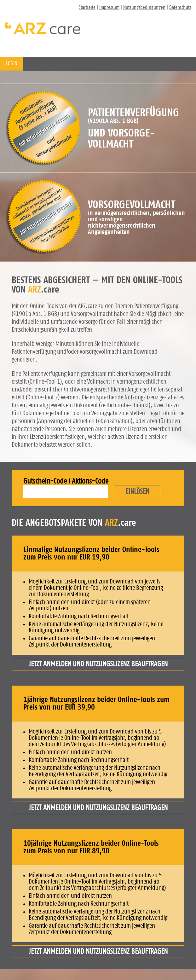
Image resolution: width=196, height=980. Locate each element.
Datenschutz (180, 7)
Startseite (87, 7)
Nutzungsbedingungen (144, 7)
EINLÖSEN (137, 492)
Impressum (109, 7)
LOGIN (12, 64)
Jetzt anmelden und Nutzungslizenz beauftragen (98, 664)
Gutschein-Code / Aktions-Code (66, 481)
